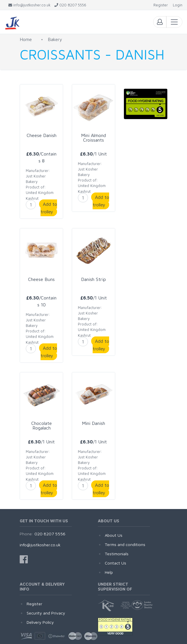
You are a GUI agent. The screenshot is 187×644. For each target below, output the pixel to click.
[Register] (161, 5)
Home (26, 39)
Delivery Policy (40, 622)
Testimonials (117, 554)
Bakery (55, 39)
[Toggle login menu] (160, 22)
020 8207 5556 (50, 534)
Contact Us (115, 563)
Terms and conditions (125, 544)
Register (34, 604)
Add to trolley (49, 208)
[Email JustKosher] (30, 5)
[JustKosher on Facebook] (24, 559)
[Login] (178, 5)
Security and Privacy (46, 613)
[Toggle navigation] (174, 22)
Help (109, 572)
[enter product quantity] (31, 205)
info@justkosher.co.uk (40, 545)
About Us (114, 535)
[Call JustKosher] (70, 5)
